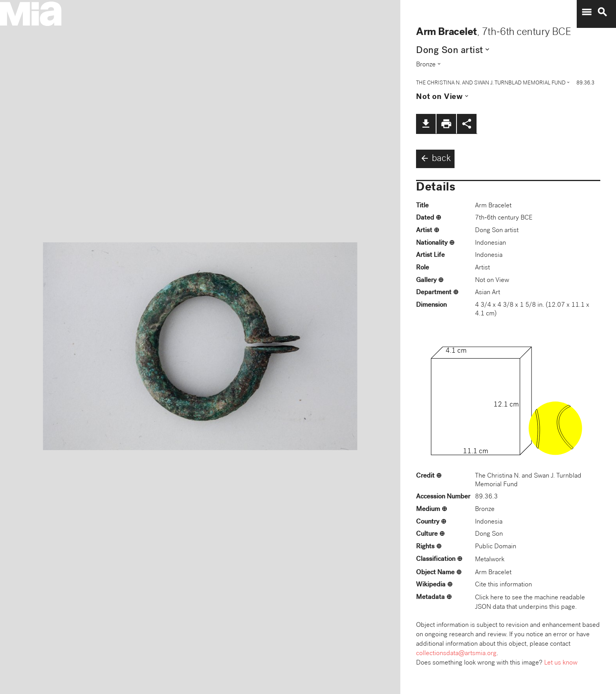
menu (587, 12)
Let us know (561, 663)
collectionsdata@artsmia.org (456, 654)
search (602, 12)
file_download (426, 124)
